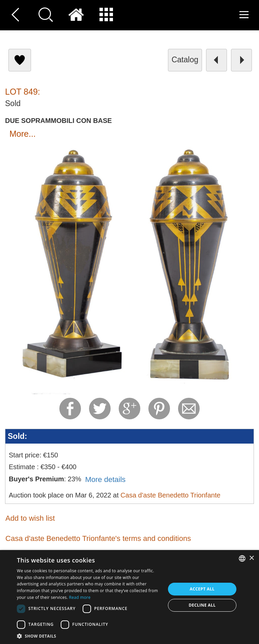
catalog (185, 60)
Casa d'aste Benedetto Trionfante (170, 495)
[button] (89, 636)
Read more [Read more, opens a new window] (80, 597)
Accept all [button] (202, 589)
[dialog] (129, 597)
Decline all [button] (202, 605)
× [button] (251, 558)
